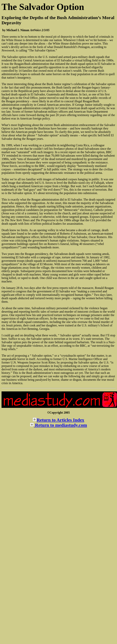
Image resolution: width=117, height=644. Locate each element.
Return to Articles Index (60, 420)
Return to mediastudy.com (60, 425)
